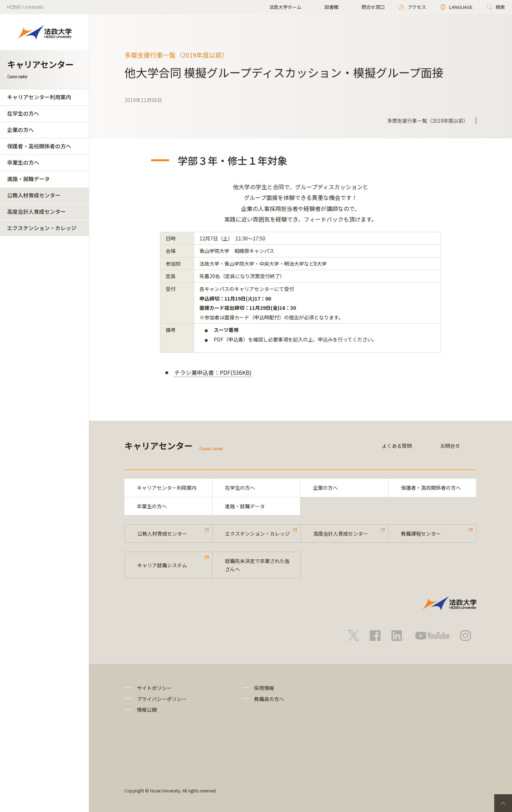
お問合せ (450, 446)
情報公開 (147, 710)
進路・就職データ (28, 179)
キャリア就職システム (162, 565)
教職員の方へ (269, 699)
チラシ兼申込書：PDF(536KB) (213, 372)
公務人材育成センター (34, 195)
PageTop (503, 803)
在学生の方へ (23, 113)
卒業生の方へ (23, 162)
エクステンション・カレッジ (42, 228)
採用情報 (264, 688)
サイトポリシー (154, 688)
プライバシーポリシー (162, 699)
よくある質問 (397, 446)
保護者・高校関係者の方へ (39, 146)
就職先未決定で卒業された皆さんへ (257, 565)
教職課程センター (421, 534)
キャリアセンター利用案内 (39, 97)
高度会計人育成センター (36, 211)
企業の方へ (20, 130)
